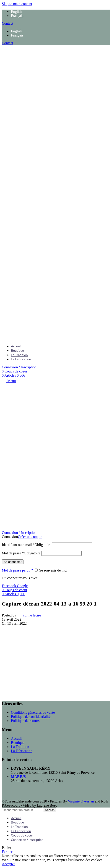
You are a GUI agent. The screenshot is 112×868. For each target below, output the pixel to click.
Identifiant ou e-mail (26, 545)
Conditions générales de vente (33, 712)
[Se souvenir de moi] (36, 570)
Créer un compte (30, 537)
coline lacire (32, 615)
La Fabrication (22, 751)
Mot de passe (21, 553)
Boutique (18, 743)
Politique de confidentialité (31, 717)
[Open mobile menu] (9, 381)
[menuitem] (17, 12)
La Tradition (20, 747)
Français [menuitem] (17, 16)
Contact (8, 23)
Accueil (17, 738)
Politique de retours (25, 721)
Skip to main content (17, 4)
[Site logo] (30, 191)
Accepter (8, 864)
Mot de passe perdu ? (17, 570)
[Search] (22, 810)
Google (22, 586)
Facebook (9, 586)
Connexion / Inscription (27, 840)
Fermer (7, 852)
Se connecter (13, 562)
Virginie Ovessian (81, 801)
